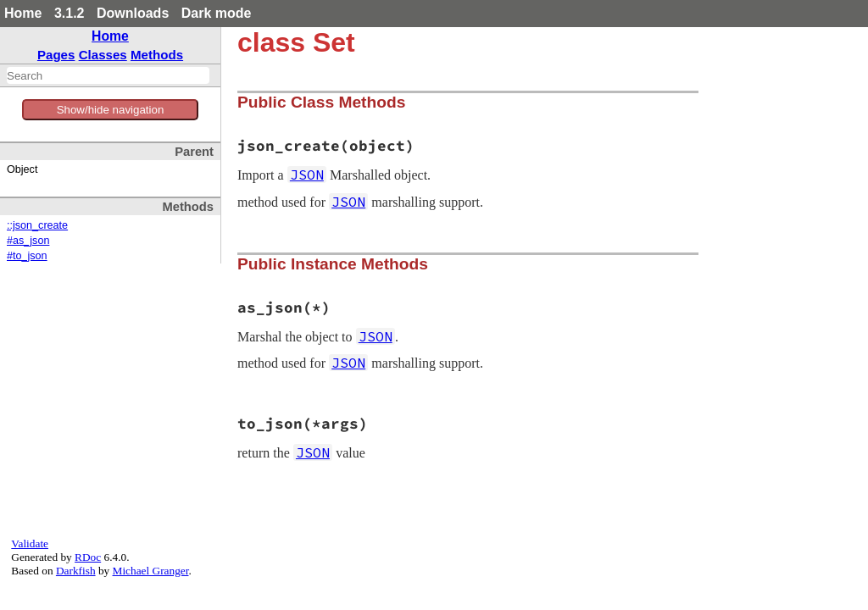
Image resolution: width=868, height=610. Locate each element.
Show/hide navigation (111, 110)
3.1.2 (70, 13)
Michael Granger (151, 571)
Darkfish (76, 571)
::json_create (37, 225)
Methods (157, 55)
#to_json (27, 256)
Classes (103, 55)
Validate (30, 543)
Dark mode (217, 13)
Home (23, 13)
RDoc (88, 557)
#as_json (28, 241)
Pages (56, 55)
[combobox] (108, 75)
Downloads (133, 13)
